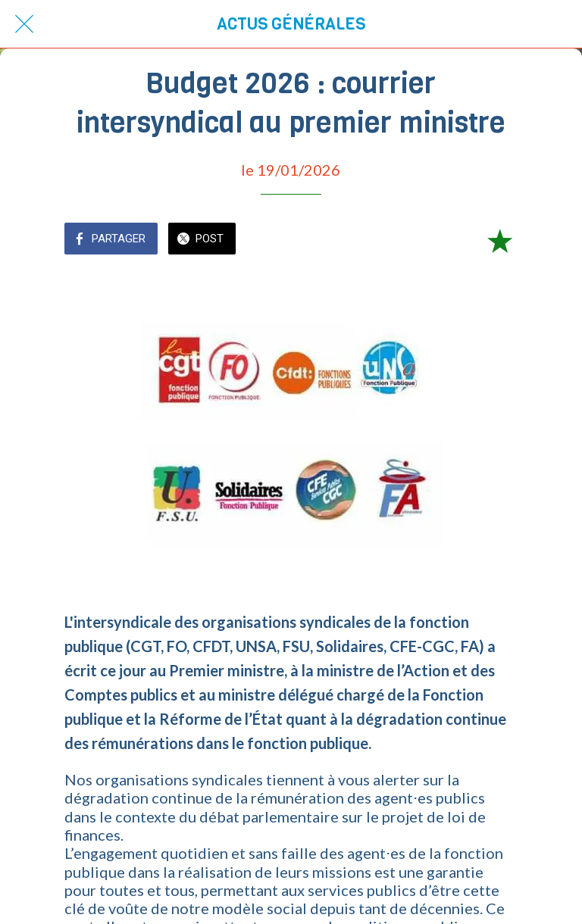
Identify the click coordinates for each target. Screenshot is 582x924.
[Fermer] (24, 24)
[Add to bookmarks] (499, 240)
